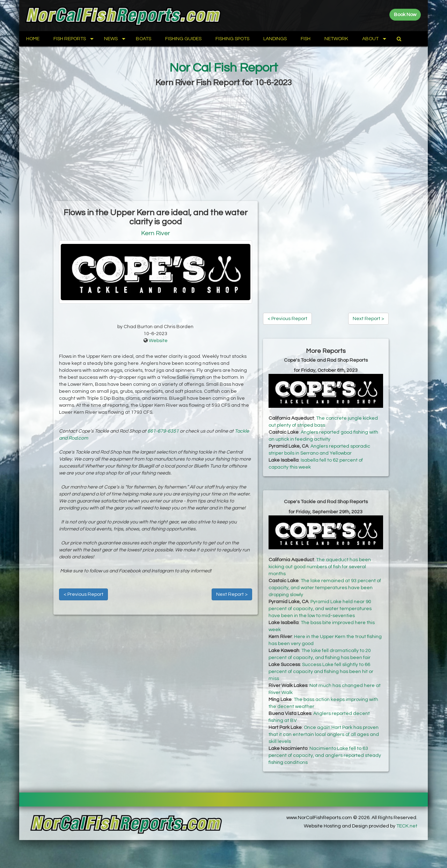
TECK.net (407, 826)
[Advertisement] (223, 145)
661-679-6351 (163, 431)
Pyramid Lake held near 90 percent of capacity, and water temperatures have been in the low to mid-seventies (320, 609)
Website (158, 341)
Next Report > (232, 594)
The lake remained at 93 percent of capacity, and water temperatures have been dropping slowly (325, 588)
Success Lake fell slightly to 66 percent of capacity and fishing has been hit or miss (321, 672)
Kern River (156, 233)
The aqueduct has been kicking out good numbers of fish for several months (320, 567)
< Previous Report (83, 594)
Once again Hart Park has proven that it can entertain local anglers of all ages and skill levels (324, 735)
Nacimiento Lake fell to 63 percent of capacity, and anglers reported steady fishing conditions (325, 755)
